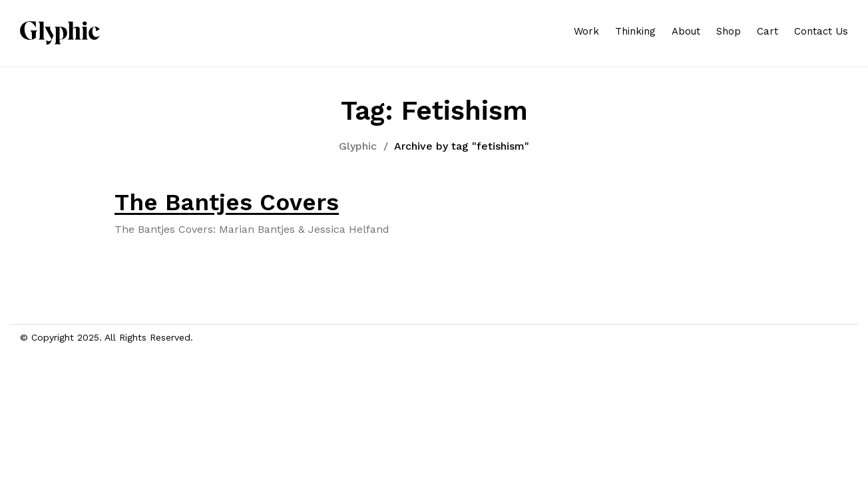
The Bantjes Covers (227, 202)
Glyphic (358, 146)
